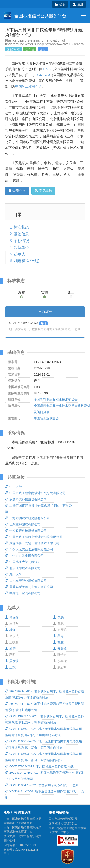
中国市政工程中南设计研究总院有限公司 (35, 493)
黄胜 (58, 642)
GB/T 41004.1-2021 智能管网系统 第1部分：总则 (42, 785)
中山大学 (13, 487)
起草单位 (21, 247)
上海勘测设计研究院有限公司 (27, 518)
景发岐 (12, 661)
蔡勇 (58, 636)
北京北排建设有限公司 (23, 568)
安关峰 (60, 648)
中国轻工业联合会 (29, 86)
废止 (71, 292)
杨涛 (10, 648)
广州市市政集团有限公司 (24, 556)
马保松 (12, 617)
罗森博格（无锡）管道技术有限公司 (32, 543)
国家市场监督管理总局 (63, 819)
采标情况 (21, 241)
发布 (22, 292)
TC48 (47, 69)
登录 (60, 4)
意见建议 (44, 191)
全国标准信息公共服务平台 (35, 16)
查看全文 (17, 191)
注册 (78, 4)
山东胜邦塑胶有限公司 (23, 524)
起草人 (20, 254)
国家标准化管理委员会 (63, 823)
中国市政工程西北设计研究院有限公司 (34, 537)
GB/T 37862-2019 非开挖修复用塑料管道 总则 (40, 766)
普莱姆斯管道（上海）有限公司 (29, 587)
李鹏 (58, 617)
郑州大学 (13, 574)
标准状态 (21, 227)
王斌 (10, 667)
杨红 (10, 630)
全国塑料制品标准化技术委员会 (56, 399)
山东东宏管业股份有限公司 (26, 581)
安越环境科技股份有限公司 (26, 499)
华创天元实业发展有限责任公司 (29, 549)
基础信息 (21, 234)
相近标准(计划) (27, 261)
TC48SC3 (43, 75)
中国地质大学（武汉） (23, 562)
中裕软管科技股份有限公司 (26, 531)
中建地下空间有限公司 (23, 593)
